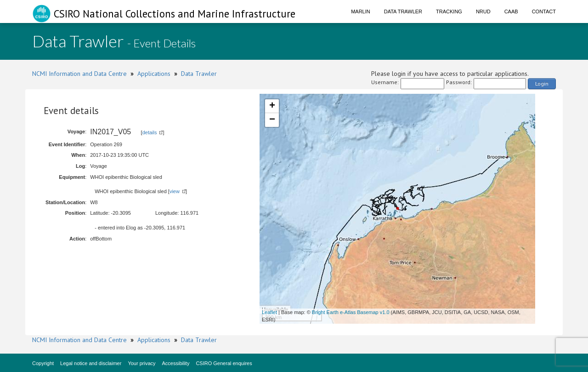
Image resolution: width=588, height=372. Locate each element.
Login (542, 83)
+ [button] (272, 106)
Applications (154, 74)
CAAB (511, 11)
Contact (544, 11)
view (175, 191)
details (150, 132)
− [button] (272, 120)
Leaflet (269, 312)
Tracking (449, 11)
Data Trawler (403, 11)
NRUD (483, 11)
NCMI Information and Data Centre (79, 74)
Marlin (361, 11)
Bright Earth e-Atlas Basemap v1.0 (351, 312)
